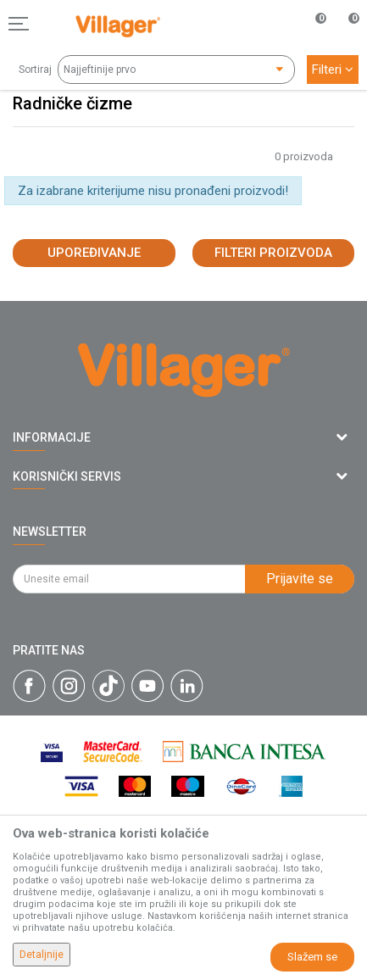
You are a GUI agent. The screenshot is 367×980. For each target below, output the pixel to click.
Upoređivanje (94, 253)
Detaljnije (42, 955)
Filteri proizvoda (273, 253)
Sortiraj (35, 70)
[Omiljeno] (311, 24)
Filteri (333, 70)
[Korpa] (345, 42)
